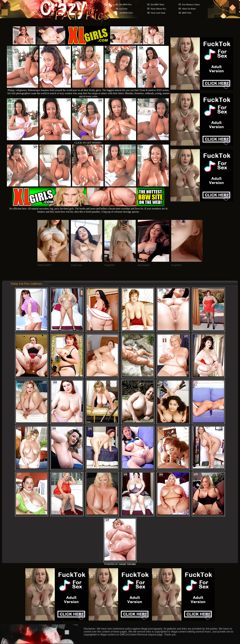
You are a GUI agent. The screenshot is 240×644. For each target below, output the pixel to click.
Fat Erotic (124, 9)
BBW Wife (187, 13)
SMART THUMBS (127, 564)
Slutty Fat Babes (189, 9)
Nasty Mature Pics (158, 9)
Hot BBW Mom (157, 4)
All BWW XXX (126, 13)
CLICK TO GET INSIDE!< (88, 143)
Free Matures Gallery (191, 4)
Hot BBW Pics (126, 4)
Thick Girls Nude (158, 13)
